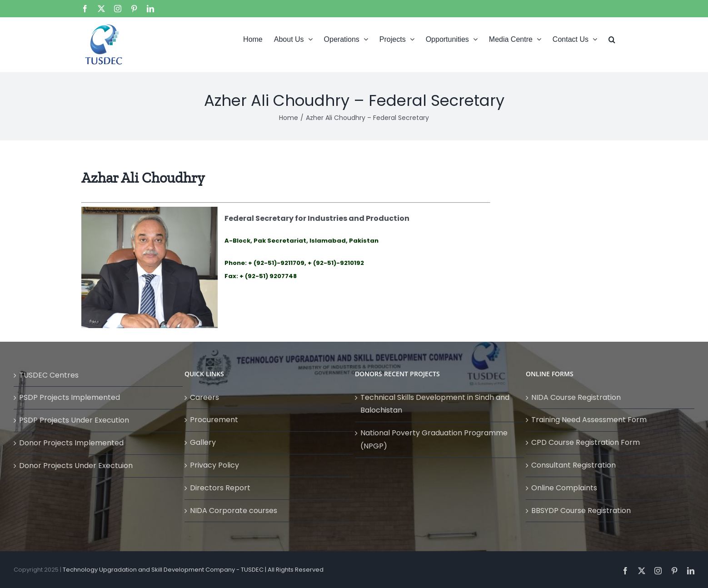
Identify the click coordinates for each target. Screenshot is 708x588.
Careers (204, 397)
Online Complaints (564, 488)
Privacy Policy (214, 465)
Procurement (214, 420)
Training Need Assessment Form (589, 420)
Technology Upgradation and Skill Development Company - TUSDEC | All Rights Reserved (193, 570)
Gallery (203, 442)
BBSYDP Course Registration (581, 511)
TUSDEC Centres (49, 375)
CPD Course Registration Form (586, 442)
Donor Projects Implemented (71, 443)
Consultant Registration (573, 465)
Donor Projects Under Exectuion (76, 466)
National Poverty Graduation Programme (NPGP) (434, 439)
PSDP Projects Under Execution (74, 420)
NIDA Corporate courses (234, 511)
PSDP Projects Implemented (70, 397)
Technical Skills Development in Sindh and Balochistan (435, 404)
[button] (612, 39)
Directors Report (220, 488)
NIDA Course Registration (576, 397)
